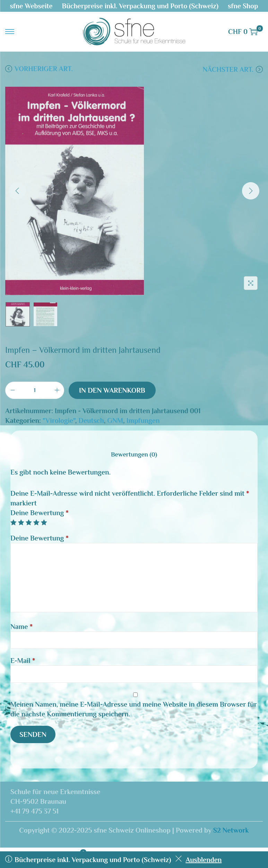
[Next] (251, 191)
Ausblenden (198, 860)
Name (21, 627)
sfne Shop (243, 6)
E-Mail (23, 661)
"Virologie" (59, 420)
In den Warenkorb (112, 390)
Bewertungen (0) (134, 454)
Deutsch (91, 420)
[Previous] (17, 191)
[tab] (134, 454)
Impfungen (143, 420)
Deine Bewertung (40, 513)
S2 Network (231, 830)
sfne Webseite (31, 6)
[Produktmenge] (35, 390)
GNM (115, 420)
